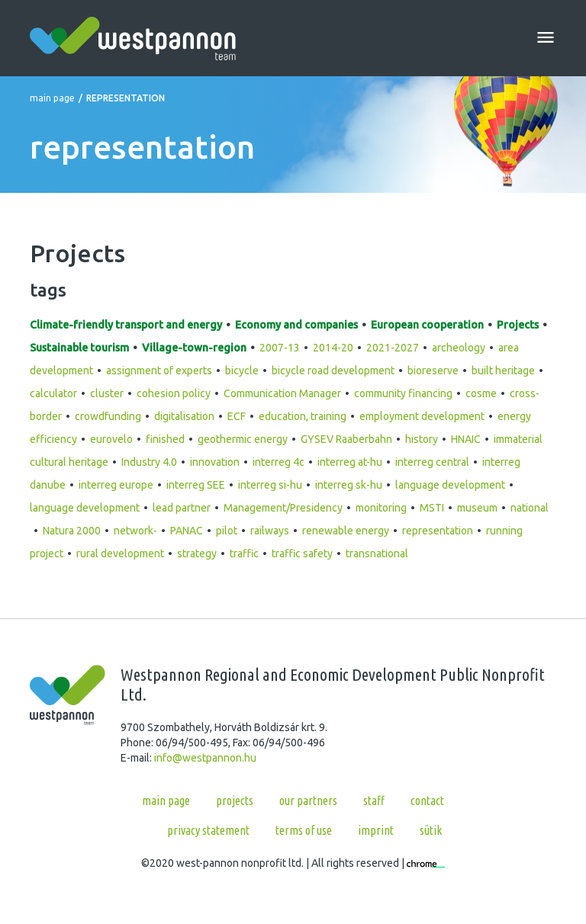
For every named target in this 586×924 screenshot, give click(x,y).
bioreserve (433, 371)
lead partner (182, 508)
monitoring (381, 508)
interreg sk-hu (349, 485)
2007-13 (280, 348)
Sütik (431, 830)
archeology (459, 348)
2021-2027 (393, 348)
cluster (107, 393)
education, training (303, 416)
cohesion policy (174, 393)
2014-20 (333, 348)
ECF (237, 416)
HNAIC (466, 439)
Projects (518, 325)
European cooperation (427, 325)
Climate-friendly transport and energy (126, 325)
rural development (120, 553)
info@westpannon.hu (205, 758)
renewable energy (346, 531)
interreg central (432, 462)
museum (477, 508)
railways (270, 531)
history (422, 439)
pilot (227, 531)
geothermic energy (243, 439)
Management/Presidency (283, 508)
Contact (427, 800)
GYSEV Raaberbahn (346, 439)
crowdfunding (108, 416)
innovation (215, 462)
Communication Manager (282, 393)
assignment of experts (159, 371)
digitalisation (184, 416)
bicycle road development (333, 371)
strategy (197, 553)
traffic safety (302, 553)
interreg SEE (196, 485)
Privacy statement (208, 830)
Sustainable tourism (79, 348)
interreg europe (116, 485)
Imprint (376, 830)
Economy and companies (296, 325)
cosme (481, 393)
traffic (244, 553)
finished (165, 439)
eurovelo (111, 439)
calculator (53, 393)
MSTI (432, 508)
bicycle (242, 371)
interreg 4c (279, 462)
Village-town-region (194, 348)
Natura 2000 (72, 531)
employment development (422, 416)
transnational (377, 553)
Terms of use (304, 830)
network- (135, 531)
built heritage (503, 371)
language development (450, 485)
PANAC (187, 531)
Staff (374, 800)
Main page (52, 98)
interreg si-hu (270, 485)
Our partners (308, 800)
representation (438, 531)
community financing (403, 393)
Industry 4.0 (149, 462)
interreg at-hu (350, 462)
